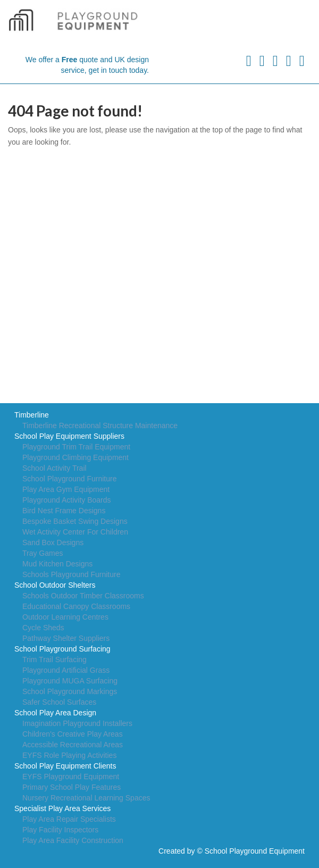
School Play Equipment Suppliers (69, 436)
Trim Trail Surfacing (54, 660)
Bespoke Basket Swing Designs (75, 521)
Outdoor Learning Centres (65, 617)
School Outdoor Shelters (55, 585)
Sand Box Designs (53, 542)
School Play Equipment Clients (65, 766)
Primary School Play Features (72, 787)
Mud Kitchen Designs (57, 564)
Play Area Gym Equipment (66, 489)
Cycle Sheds (43, 628)
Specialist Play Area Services (62, 808)
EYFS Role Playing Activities (69, 755)
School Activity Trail (54, 468)
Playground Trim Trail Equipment (76, 447)
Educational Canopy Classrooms (76, 606)
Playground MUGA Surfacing (70, 681)
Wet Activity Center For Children (75, 532)
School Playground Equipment (255, 851)
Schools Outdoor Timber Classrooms (83, 596)
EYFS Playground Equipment (71, 777)
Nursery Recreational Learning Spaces (86, 798)
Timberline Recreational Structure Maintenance (100, 425)
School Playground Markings (70, 691)
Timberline (32, 415)
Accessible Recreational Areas (73, 745)
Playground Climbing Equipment (75, 457)
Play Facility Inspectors (60, 830)
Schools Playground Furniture (71, 574)
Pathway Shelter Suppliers (66, 638)
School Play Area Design (55, 713)
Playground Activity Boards (67, 500)
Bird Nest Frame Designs (64, 511)
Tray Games (43, 553)
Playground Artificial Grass (66, 670)
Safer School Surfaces (59, 702)
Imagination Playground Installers (77, 723)
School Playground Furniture (69, 479)
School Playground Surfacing (62, 649)
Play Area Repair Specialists (69, 819)
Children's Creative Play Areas (73, 734)
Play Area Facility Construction (73, 840)
